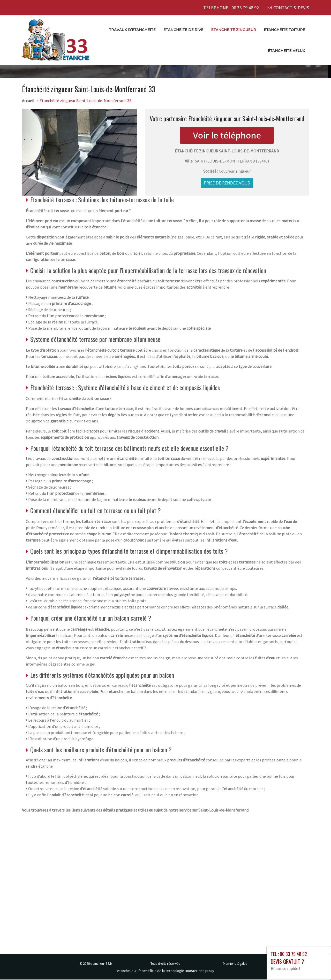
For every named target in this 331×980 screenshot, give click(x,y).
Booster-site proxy (200, 971)
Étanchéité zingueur (234, 30)
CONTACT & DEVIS (291, 8)
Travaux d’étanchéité (132, 30)
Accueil (28, 101)
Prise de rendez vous (227, 183)
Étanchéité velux (287, 51)
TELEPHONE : (231, 8)
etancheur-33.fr (101, 964)
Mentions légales (235, 964)
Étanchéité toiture (285, 30)
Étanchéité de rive (183, 30)
